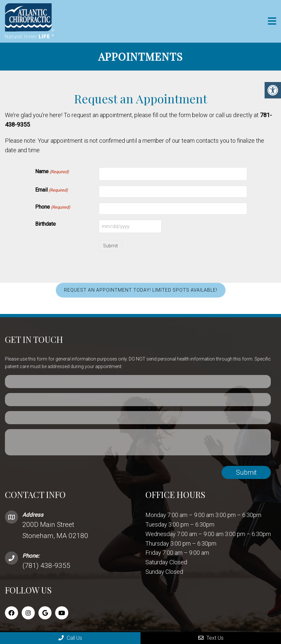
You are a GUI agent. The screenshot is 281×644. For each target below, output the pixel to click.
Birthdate (45, 224)
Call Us (70, 638)
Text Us (211, 638)
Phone (53, 207)
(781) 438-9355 (46, 566)
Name (52, 172)
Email (52, 190)
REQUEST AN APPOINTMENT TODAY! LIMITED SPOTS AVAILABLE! (141, 290)
